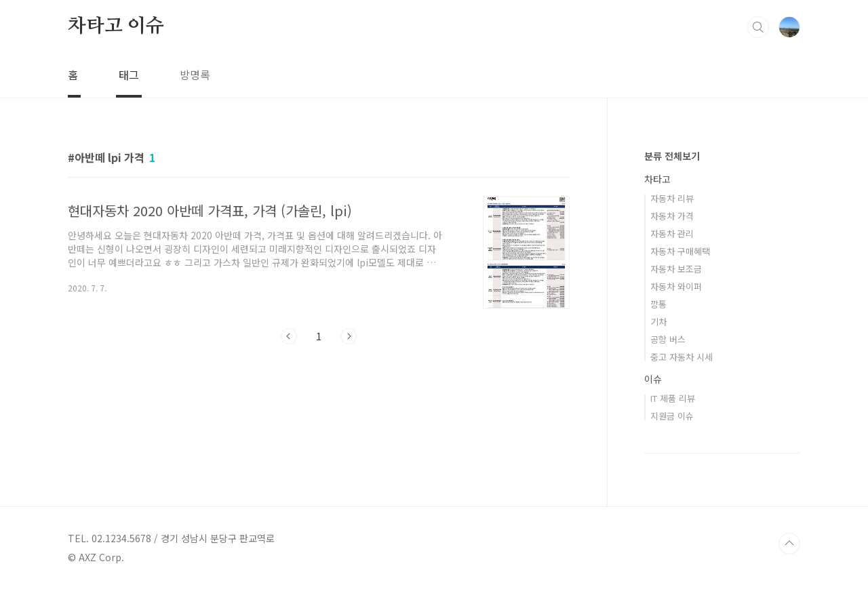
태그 (129, 75)
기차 (658, 322)
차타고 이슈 (116, 26)
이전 (289, 336)
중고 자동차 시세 (682, 357)
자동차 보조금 (676, 269)
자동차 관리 (672, 233)
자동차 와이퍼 (676, 286)
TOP (789, 544)
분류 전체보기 (672, 156)
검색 (758, 27)
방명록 (195, 75)
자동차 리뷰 (672, 198)
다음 (349, 336)
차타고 (657, 179)
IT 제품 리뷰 (673, 398)
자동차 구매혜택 (680, 251)
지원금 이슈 (672, 416)
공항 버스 (668, 339)
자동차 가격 (672, 216)
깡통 (658, 304)
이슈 (653, 379)
